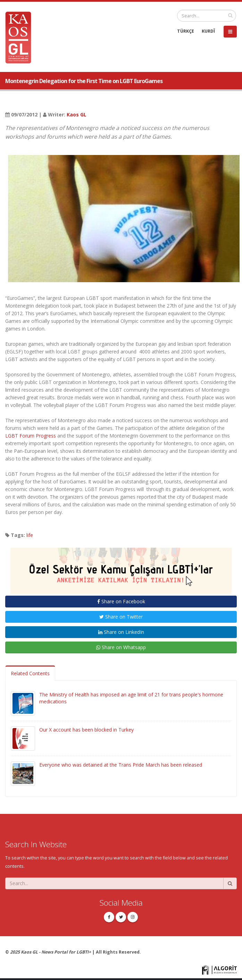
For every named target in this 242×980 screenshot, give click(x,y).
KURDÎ (208, 31)
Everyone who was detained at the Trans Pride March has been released (121, 765)
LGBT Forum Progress (31, 436)
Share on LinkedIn (121, 632)
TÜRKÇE (186, 31)
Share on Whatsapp (121, 647)
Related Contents (30, 673)
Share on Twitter (121, 617)
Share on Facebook (121, 601)
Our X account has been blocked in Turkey (86, 730)
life (30, 535)
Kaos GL (77, 115)
